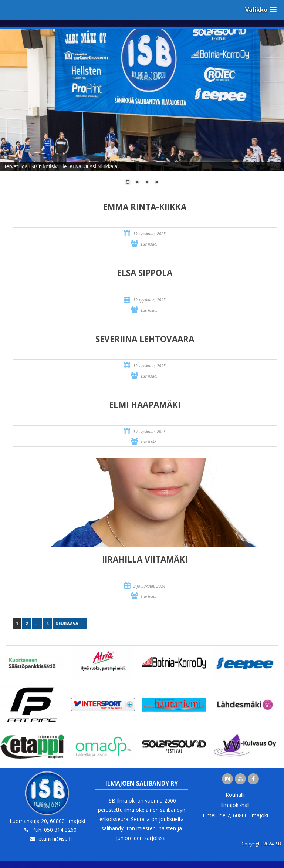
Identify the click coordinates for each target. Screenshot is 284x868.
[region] (142, 112)
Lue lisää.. (150, 244)
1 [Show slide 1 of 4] (128, 183)
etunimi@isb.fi (55, 839)
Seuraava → (70, 623)
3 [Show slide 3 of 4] (147, 183)
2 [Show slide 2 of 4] (137, 183)
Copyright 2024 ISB (261, 844)
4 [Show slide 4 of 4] (156, 183)
